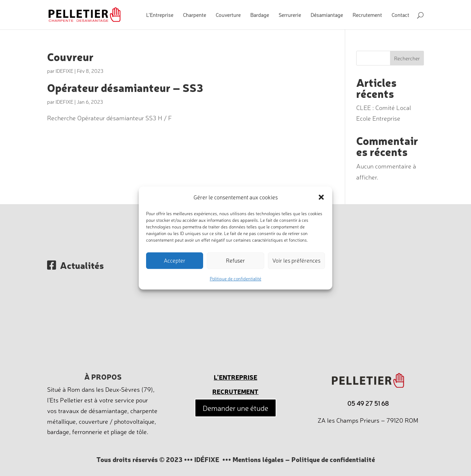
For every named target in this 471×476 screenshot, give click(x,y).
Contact (400, 15)
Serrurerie (290, 15)
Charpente (194, 15)
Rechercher (407, 58)
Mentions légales (258, 459)
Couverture (228, 15)
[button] (321, 198)
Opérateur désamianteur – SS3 (125, 87)
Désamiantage (327, 15)
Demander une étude (235, 408)
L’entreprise (235, 377)
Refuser (235, 261)
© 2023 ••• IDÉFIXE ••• (195, 459)
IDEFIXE (64, 71)
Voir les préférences (296, 261)
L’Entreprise (160, 15)
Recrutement (367, 15)
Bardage (260, 15)
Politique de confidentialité (235, 278)
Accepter (175, 261)
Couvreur (70, 56)
